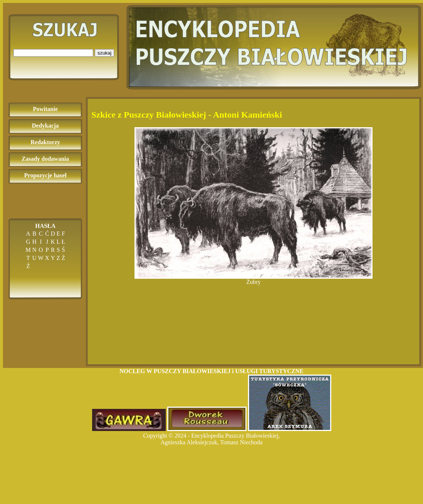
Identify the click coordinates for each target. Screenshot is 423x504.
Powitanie (45, 109)
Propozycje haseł (46, 175)
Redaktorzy (45, 142)
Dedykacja (46, 126)
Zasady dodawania (46, 159)
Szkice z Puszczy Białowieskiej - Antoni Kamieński (187, 115)
